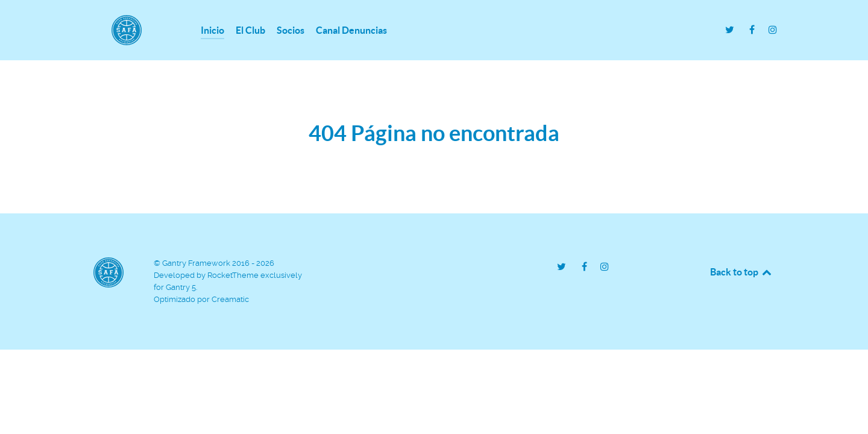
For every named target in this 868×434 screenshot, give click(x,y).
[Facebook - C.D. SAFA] (753, 30)
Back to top (741, 272)
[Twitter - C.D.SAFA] (731, 30)
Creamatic (230, 299)
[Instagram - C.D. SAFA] (772, 30)
